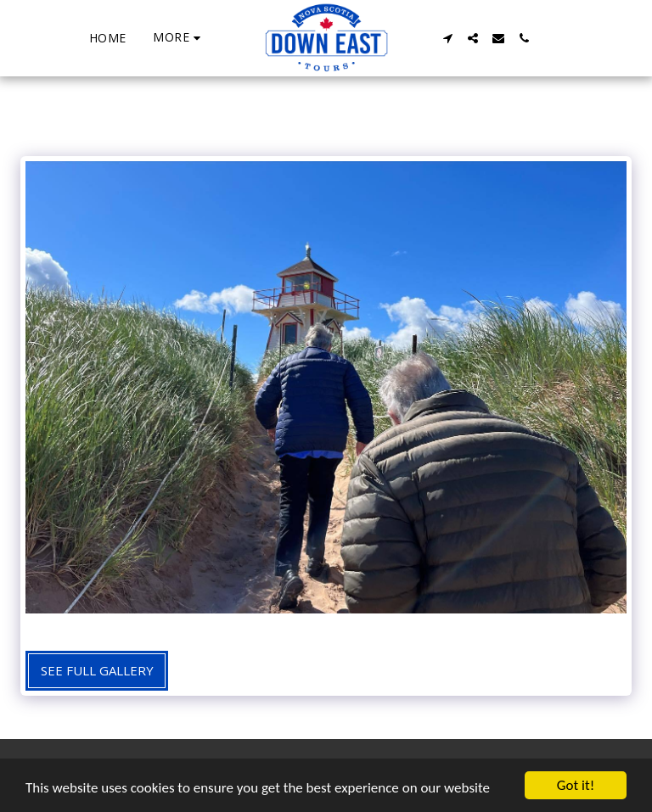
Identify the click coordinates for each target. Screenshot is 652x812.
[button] (447, 38)
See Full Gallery (97, 670)
